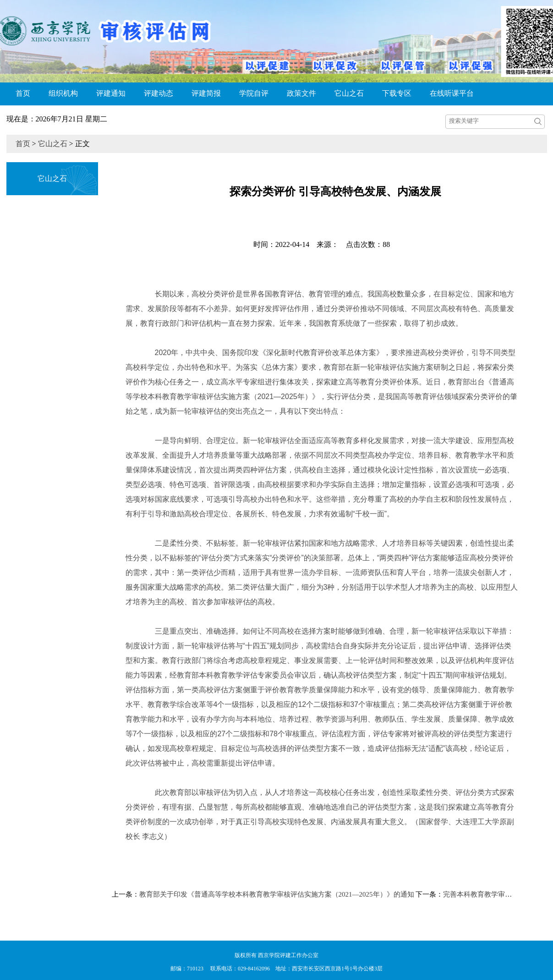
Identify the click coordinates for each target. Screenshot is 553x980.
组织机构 (63, 93)
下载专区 (397, 93)
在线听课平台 (452, 93)
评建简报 (206, 93)
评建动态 (159, 93)
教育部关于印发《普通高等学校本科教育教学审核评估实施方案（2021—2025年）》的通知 (277, 894)
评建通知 (111, 93)
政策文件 (301, 93)
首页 (23, 93)
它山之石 (349, 93)
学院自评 (254, 93)
